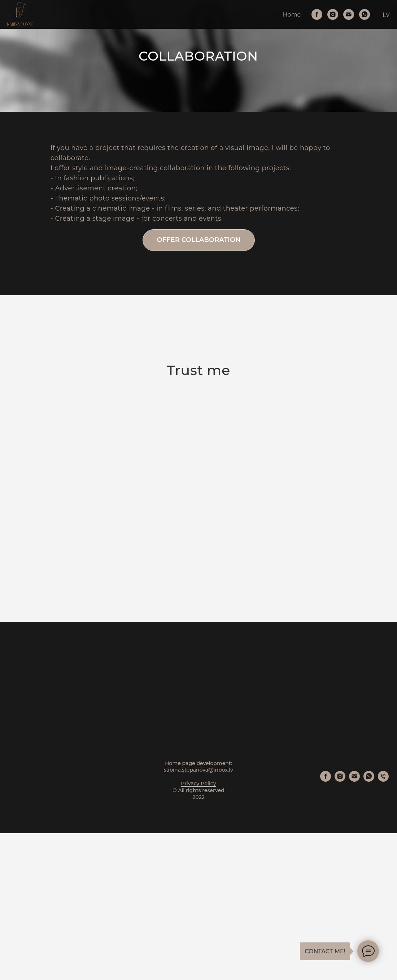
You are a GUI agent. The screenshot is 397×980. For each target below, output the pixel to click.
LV (386, 15)
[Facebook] (317, 14)
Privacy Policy (198, 930)
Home (292, 15)
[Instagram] (333, 14)
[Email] (349, 14)
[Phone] (383, 926)
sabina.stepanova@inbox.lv (198, 917)
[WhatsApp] (365, 14)
